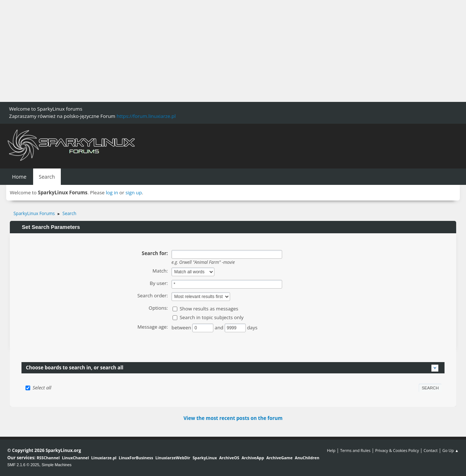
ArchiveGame (279, 458)
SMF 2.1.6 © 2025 (23, 465)
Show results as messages (209, 309)
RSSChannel (48, 458)
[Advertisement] (218, 51)
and (220, 328)
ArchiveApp (253, 458)
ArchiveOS (229, 458)
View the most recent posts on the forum (233, 418)
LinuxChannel (75, 458)
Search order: (153, 295)
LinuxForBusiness (136, 458)
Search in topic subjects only (212, 317)
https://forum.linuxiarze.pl (146, 116)
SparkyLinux (205, 458)
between (182, 328)
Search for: (155, 253)
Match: (160, 271)
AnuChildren (307, 458)
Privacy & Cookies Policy (397, 450)
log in (112, 193)
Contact (431, 450)
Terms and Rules (355, 450)
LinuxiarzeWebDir (173, 458)
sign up (134, 193)
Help (331, 450)
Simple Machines (56, 465)
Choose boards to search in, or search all (75, 368)
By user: (159, 283)
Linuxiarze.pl (104, 458)
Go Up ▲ (451, 450)
